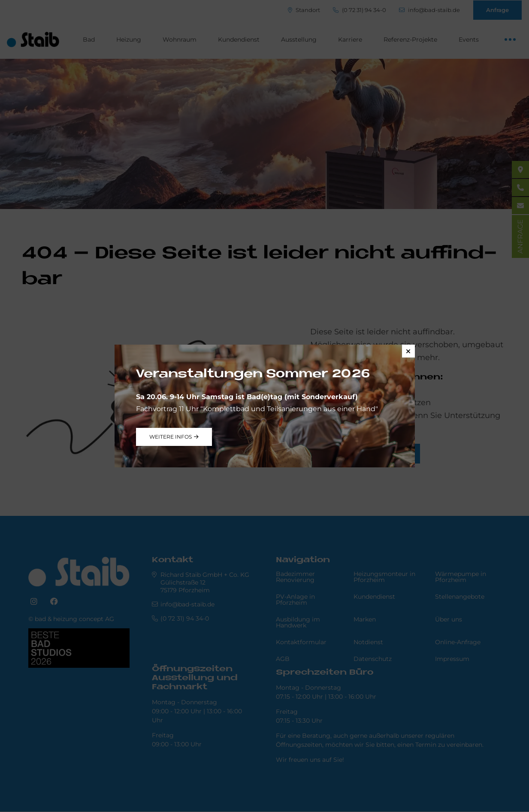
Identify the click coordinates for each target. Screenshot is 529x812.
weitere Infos (171, 437)
